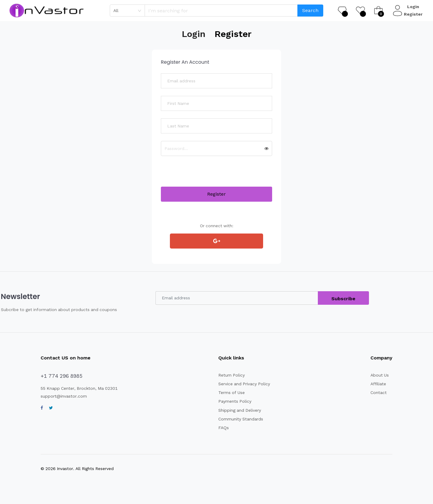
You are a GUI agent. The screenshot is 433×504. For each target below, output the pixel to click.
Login (414, 7)
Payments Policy (232, 401)
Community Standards (237, 419)
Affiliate (377, 384)
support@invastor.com (62, 396)
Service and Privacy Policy (241, 384)
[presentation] (207, 175)
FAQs (222, 428)
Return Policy (229, 375)
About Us (379, 375)
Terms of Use (229, 393)
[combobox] (127, 11)
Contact (378, 393)
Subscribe (344, 299)
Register (414, 14)
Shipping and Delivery (237, 410)
